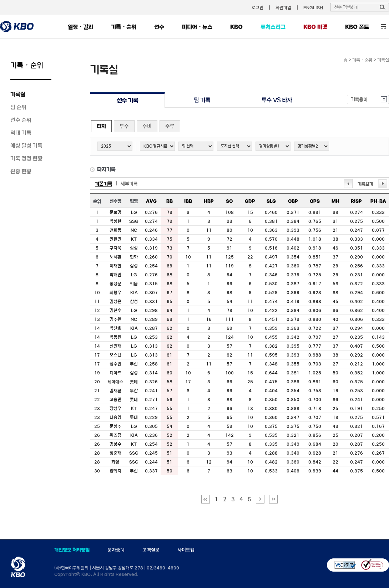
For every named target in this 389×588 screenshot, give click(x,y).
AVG (151, 201)
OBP (293, 201)
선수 (159, 27)
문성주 (115, 426)
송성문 (115, 283)
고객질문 (151, 550)
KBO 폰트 (357, 27)
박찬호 (115, 328)
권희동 (115, 230)
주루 (170, 126)
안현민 (115, 239)
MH (335, 201)
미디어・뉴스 (197, 27)
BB (170, 201)
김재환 (115, 390)
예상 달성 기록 (26, 145)
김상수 (115, 444)
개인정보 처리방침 (72, 550)
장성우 (115, 408)
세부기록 (129, 184)
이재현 (115, 266)
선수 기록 (128, 100)
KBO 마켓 (315, 27)
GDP (250, 201)
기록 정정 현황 (26, 158)
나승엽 (115, 417)
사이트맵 (186, 550)
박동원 (115, 337)
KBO (236, 27)
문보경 (115, 212)
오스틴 (115, 355)
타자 (101, 126)
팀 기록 (202, 100)
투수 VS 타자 (277, 100)
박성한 (115, 221)
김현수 (115, 310)
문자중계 (116, 550)
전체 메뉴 (383, 27)
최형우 (115, 292)
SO (229, 201)
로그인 (257, 7)
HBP (209, 201)
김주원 (115, 319)
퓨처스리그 (273, 27)
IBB (188, 201)
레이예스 (115, 382)
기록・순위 (124, 27)
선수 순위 (21, 120)
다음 (383, 184)
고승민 (115, 399)
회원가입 (283, 7)
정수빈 (115, 364)
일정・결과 (80, 27)
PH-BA (378, 201)
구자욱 (115, 248)
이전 (348, 184)
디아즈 (115, 373)
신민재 (115, 346)
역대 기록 (21, 133)
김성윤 (115, 301)
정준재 (115, 453)
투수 (124, 126)
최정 (115, 462)
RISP (356, 201)
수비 (147, 126)
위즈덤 (115, 435)
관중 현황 (21, 171)
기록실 (18, 94)
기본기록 (103, 184)
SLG (271, 201)
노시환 (115, 257)
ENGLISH (313, 7)
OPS (315, 201)
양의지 (115, 471)
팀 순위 (18, 107)
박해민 (115, 275)
